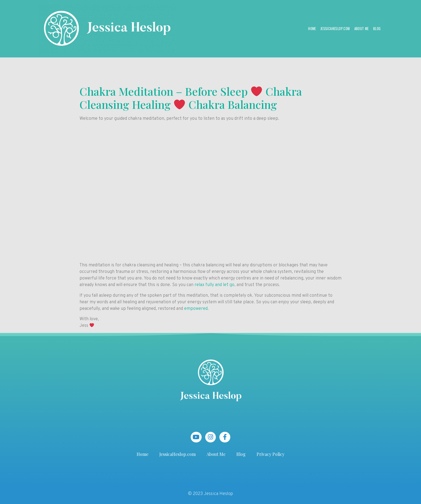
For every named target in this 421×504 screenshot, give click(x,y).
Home (312, 29)
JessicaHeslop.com (335, 29)
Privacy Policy (270, 454)
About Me (362, 29)
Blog (377, 29)
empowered (196, 309)
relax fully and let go (214, 285)
